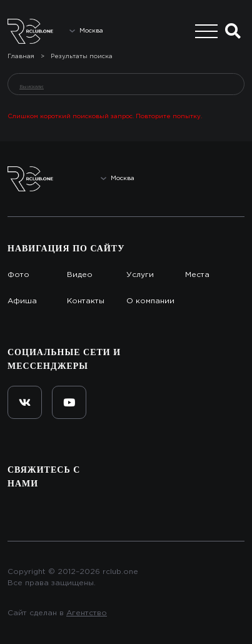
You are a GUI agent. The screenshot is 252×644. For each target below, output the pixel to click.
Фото (18, 275)
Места (197, 275)
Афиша (22, 301)
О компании (150, 301)
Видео (80, 275)
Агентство (87, 613)
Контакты (86, 301)
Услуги (140, 275)
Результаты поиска (82, 57)
